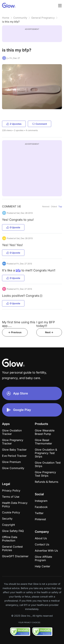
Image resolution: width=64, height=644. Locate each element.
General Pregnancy (43, 18)
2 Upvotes (14, 124)
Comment (40, 124)
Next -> (49, 332)
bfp (18, 270)
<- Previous (15, 332)
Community (20, 18)
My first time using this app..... (19, 324)
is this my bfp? (11, 22)
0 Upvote (13, 227)
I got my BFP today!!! (46, 324)
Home (6, 18)
